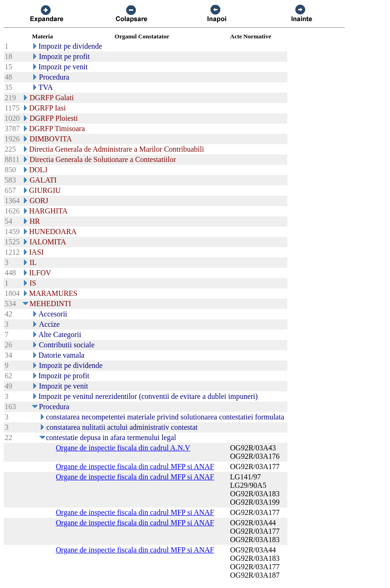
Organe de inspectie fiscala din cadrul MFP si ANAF (135, 467)
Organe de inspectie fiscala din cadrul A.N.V (123, 448)
